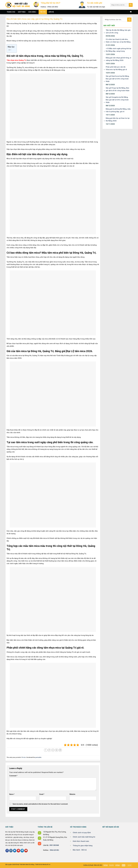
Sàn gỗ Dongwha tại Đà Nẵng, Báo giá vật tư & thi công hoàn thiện (117, 100)
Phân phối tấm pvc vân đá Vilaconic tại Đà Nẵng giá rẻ (116, 68)
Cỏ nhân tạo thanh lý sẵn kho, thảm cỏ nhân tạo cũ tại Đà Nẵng (118, 41)
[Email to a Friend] (53, 750)
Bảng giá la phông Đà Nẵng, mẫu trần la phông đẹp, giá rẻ (118, 110)
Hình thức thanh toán (81, 841)
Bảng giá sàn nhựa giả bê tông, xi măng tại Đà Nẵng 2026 (118, 59)
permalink (38, 757)
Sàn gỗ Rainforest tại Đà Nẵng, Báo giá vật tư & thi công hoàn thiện (118, 79)
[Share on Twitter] (49, 750)
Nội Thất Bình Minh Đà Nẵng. (26, 864)
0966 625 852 (54, 850)
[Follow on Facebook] (7, 851)
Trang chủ (11, 12)
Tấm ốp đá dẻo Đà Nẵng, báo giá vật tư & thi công (118, 31)
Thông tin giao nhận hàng (83, 846)
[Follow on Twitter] (15, 851)
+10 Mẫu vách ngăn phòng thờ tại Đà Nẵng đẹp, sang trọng (118, 50)
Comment (13, 776)
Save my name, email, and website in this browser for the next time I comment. (40, 804)
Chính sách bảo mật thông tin (84, 837)
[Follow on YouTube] (26, 851)
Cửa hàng (33, 12)
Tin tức (43, 12)
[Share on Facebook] (46, 750)
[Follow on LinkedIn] (22, 851)
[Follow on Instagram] (11, 851)
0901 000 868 (54, 845)
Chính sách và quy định (82, 833)
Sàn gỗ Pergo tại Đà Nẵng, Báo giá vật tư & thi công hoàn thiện (118, 89)
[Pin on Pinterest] (57, 750)
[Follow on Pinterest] (18, 851)
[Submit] (131, 5)
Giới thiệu (22, 12)
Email (42, 794)
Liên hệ (51, 12)
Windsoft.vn (46, 864)
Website (72, 794)
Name (12, 794)
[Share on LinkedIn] (60, 750)
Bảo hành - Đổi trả (80, 850)
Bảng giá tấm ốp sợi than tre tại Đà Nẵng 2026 (118, 119)
